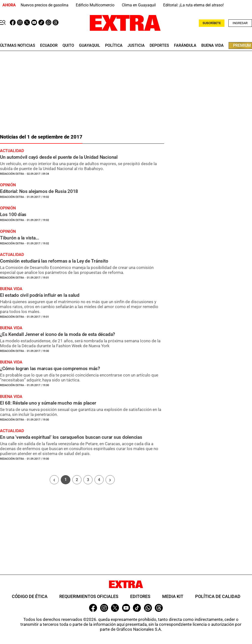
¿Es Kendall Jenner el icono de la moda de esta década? (57, 334)
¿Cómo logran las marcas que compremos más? (50, 369)
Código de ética (30, 596)
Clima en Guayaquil (139, 5)
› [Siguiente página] (110, 480)
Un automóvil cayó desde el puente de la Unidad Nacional (59, 157)
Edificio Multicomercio (95, 5)
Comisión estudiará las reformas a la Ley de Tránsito (54, 261)
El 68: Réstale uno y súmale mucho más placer (48, 403)
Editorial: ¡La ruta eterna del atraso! (193, 5)
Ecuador (49, 46)
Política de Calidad (218, 596)
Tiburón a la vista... (20, 238)
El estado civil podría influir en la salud (40, 295)
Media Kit (173, 596)
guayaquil (90, 46)
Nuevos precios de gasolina (45, 5)
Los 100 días (13, 214)
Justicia (136, 46)
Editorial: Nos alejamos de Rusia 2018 (39, 191)
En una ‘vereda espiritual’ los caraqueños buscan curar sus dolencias (71, 437)
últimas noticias (18, 46)
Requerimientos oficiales (89, 596)
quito (68, 46)
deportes (159, 46)
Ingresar (240, 23)
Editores (140, 596)
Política (114, 46)
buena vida (213, 46)
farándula (185, 46)
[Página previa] (54, 480)
